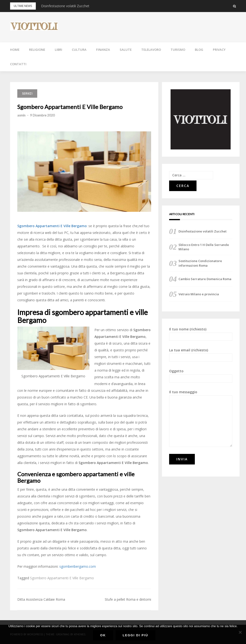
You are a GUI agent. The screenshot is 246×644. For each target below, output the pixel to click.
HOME (15, 50)
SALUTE (126, 50)
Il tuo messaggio (201, 418)
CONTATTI (18, 64)
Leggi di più (135, 635)
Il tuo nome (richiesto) (201, 334)
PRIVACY (219, 50)
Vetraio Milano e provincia (199, 294)
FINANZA (103, 50)
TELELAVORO (151, 50)
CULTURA (79, 50)
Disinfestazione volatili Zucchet (65, 6)
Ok (103, 635)
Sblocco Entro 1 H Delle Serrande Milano (204, 247)
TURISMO (178, 50)
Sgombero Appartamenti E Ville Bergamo (62, 578)
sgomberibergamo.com (78, 566)
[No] (240, 632)
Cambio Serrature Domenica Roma (205, 279)
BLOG (199, 50)
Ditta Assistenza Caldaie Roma (41, 599)
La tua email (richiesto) (201, 355)
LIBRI (58, 50)
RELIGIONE (37, 50)
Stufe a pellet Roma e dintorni (128, 599)
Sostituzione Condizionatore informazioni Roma (200, 263)
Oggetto (201, 376)
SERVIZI (27, 93)
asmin (21, 115)
